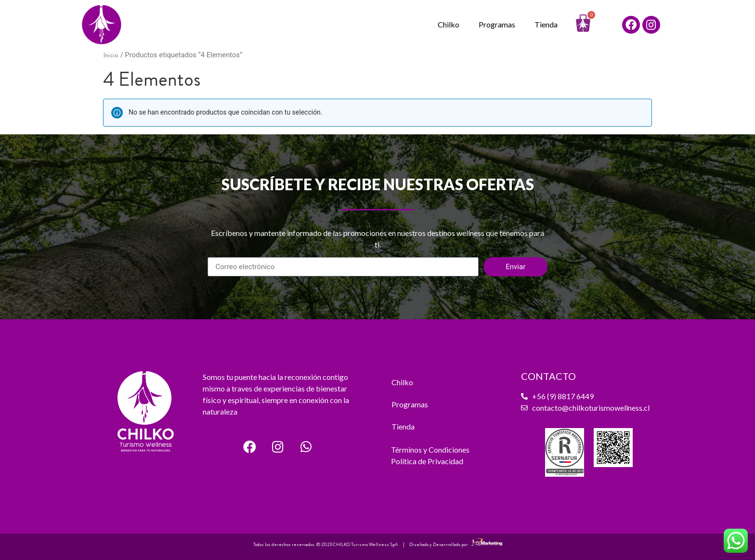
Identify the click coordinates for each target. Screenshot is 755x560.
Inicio (111, 55)
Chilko (449, 24)
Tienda (546, 24)
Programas (497, 24)
